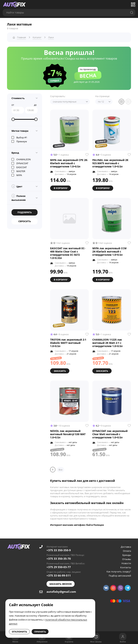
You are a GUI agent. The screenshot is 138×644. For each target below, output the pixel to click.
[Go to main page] (14, 4)
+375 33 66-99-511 (59, 575)
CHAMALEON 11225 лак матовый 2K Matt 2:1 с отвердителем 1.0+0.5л (107, 343)
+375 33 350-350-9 (59, 550)
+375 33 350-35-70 (59, 558)
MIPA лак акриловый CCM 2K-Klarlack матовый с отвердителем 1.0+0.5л (109, 251)
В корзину (61, 188)
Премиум (19, 141)
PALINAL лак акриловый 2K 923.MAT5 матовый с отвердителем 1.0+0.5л (110, 163)
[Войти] (123, 637)
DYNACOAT (20, 163)
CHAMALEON (21, 159)
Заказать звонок (61, 584)
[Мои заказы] (96, 637)
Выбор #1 (19, 137)
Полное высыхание (19, 198)
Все (60, 469)
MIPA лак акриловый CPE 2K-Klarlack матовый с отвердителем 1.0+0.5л (69, 163)
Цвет (17, 186)
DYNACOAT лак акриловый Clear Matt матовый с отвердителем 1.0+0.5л (110, 434)
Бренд (15, 153)
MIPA (17, 175)
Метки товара (20, 131)
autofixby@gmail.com (61, 591)
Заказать (60, 371)
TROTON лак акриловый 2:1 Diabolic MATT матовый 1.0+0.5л (68, 343)
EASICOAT (19, 167)
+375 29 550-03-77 (59, 567)
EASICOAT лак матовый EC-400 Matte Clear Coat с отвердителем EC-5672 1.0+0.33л (68, 253)
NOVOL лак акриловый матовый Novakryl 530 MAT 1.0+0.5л (68, 434)
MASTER (18, 171)
